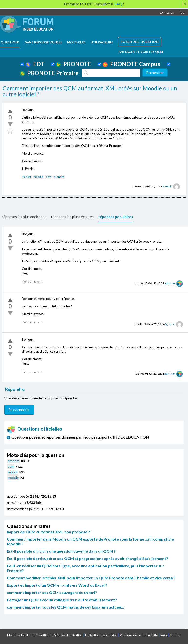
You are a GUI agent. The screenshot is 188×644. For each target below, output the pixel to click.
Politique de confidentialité (139, 635)
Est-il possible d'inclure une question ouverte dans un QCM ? (61, 551)
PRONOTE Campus (132, 64)
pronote (59, 177)
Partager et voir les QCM (141, 52)
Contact (175, 635)
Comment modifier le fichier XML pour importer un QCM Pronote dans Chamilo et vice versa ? (91, 578)
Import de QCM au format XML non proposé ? (48, 532)
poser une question (140, 42)
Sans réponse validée (43, 42)
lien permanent (33, 282)
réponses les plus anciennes (24, 217)
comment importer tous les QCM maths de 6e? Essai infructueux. (66, 607)
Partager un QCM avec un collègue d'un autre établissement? (62, 600)
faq (182, 12)
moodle (38, 177)
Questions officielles (35, 429)
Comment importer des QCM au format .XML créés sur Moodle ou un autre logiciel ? (90, 91)
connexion (167, 12)
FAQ (164, 635)
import (27, 177)
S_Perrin (167, 186)
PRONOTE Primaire (49, 73)
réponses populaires (116, 217)
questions (10, 42)
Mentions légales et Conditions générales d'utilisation (45, 635)
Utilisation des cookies (101, 635)
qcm (48, 177)
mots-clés (76, 42)
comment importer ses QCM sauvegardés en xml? (52, 592)
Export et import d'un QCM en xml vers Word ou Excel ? (57, 585)
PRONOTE (74, 64)
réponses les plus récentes (72, 217)
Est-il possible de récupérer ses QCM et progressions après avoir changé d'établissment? (87, 558)
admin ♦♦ (170, 283)
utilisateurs (102, 42)
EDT (35, 64)
